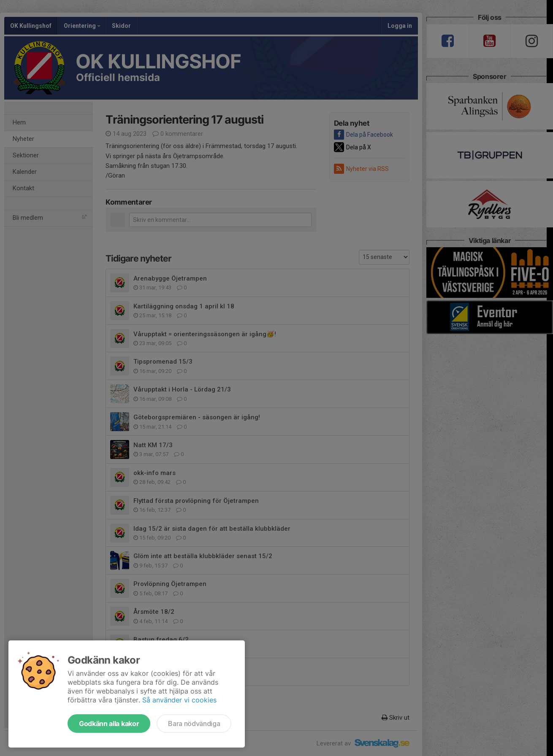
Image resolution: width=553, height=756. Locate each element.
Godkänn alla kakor (109, 724)
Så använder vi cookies (179, 700)
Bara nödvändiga (194, 724)
